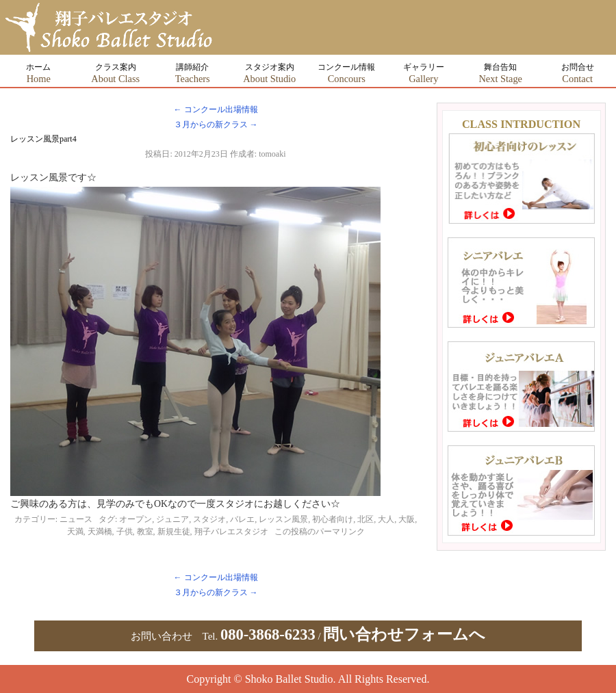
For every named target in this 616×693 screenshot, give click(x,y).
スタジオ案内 (269, 73)
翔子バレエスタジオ (231, 532)
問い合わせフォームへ (404, 635)
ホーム (38, 73)
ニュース (76, 519)
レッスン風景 (283, 519)
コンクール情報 (346, 73)
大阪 (407, 519)
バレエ (242, 519)
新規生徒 (174, 532)
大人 (386, 519)
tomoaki (272, 154)
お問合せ (578, 73)
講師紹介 (193, 73)
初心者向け (333, 519)
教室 (145, 532)
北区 (365, 519)
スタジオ (209, 519)
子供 (125, 532)
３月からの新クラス (216, 125)
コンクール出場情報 (216, 109)
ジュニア (172, 519)
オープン (136, 519)
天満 (75, 532)
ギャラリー (424, 73)
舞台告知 (500, 73)
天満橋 (100, 532)
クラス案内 (115, 73)
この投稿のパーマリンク (320, 532)
